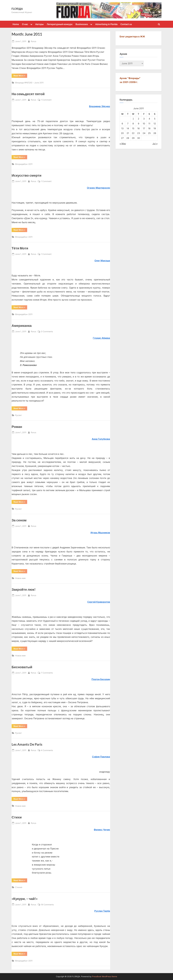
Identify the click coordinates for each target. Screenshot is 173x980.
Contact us (126, 24)
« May (123, 144)
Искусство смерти (26, 175)
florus (34, 41)
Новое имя (20, 578)
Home (16, 24)
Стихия (19, 887)
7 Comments (47, 673)
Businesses (82, 24)
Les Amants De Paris (27, 744)
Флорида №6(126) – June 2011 (29, 83)
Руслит (18, 415)
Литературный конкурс (60, 24)
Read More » (19, 76)
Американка (22, 326)
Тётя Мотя (20, 248)
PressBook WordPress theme (105, 976)
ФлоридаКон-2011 (24, 164)
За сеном (19, 520)
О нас (25, 24)
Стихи (17, 817)
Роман (17, 427)
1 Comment (46, 100)
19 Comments (47, 905)
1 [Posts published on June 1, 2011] (133, 119)
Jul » (155, 144)
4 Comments (47, 750)
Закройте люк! (24, 589)
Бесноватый (22, 667)
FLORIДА (17, 9)
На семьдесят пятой (28, 94)
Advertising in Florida (106, 24)
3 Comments (47, 331)
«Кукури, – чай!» (25, 899)
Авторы (39, 24)
